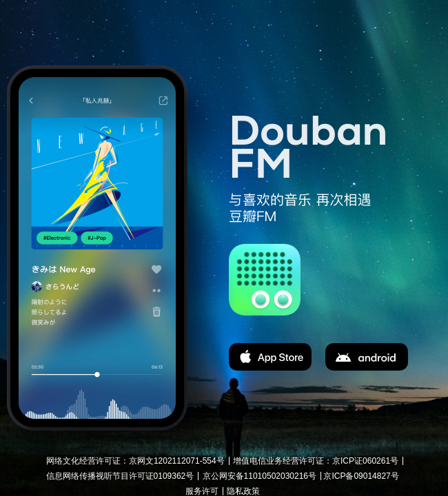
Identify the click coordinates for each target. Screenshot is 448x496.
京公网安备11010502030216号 (259, 476)
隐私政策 (243, 491)
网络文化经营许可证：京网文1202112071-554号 (135, 461)
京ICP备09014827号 (361, 476)
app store (270, 357)
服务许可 (202, 491)
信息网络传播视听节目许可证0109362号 (120, 476)
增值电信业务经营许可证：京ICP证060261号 (316, 461)
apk (367, 357)
